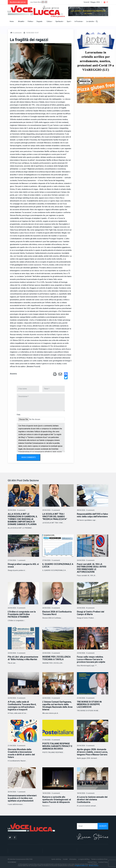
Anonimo (13, 374)
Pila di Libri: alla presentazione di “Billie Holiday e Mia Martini (23, 658)
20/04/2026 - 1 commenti (17, 792)
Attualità (21, 21)
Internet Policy (92, 862)
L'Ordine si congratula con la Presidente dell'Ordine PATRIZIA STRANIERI (22, 614)
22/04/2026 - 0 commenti (17, 698)
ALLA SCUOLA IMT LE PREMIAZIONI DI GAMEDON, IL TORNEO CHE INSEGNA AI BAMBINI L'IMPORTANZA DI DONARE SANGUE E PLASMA (23, 519)
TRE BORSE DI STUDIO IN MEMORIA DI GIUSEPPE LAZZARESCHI (89, 704)
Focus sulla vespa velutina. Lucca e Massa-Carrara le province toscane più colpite (91, 659)
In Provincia (79, 21)
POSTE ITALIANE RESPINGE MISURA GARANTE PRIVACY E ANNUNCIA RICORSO (57, 746)
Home (12, 21)
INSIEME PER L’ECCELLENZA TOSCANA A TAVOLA (56, 658)
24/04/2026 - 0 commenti (86, 560)
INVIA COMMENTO (29, 457)
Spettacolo (60, 21)
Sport (69, 21)
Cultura (50, 21)
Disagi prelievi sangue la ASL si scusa (23, 565)
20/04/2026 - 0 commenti (86, 746)
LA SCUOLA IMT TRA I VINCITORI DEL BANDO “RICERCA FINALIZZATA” (55, 517)
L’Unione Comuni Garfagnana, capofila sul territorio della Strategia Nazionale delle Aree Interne (57, 706)
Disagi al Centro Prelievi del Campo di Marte (91, 613)
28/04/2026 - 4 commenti (86, 510)
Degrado (39, 21)
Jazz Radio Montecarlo (38, 2)
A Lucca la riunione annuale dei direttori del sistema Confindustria (92, 800)
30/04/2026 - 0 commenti (17, 510)
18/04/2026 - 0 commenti (51, 793)
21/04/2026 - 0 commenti (86, 698)
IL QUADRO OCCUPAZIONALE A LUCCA (58, 565)
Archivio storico (94, 866)
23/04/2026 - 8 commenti (86, 608)
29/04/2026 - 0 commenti (51, 510)
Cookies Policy (103, 862)
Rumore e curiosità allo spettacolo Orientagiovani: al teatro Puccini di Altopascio (57, 800)
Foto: (19, 415)
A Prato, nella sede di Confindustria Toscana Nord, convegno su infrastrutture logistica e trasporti (22, 706)
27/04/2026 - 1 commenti (17, 560)
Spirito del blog (56, 859)
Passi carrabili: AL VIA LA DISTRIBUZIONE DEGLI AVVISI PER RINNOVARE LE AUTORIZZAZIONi (92, 568)
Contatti (65, 859)
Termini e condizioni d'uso (99, 859)
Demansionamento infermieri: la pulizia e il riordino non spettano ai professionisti (22, 798)
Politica (31, 21)
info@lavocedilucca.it (81, 866)
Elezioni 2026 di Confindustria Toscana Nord (57, 613)
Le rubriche (91, 21)
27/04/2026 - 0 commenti (51, 560)
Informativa (73, 859)
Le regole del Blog (84, 859)
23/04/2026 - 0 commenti (17, 653)
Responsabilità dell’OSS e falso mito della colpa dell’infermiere (92, 515)
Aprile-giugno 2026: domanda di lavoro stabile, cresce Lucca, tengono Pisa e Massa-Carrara (92, 752)
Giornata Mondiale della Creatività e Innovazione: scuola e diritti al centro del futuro (21, 753)
